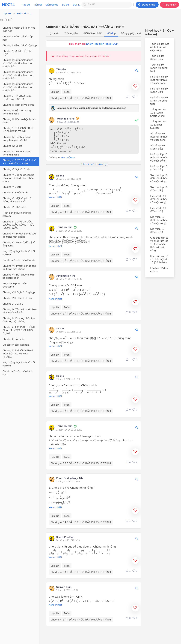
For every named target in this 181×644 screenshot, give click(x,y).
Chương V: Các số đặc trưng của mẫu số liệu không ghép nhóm (18, 178)
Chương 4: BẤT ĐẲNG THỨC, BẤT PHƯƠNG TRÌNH (19, 162)
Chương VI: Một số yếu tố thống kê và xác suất (17, 200)
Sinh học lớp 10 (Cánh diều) (159, 189)
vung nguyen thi (65, 276)
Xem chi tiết (55, 197)
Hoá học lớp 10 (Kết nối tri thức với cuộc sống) (159, 157)
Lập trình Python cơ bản (160, 270)
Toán (67, 92)
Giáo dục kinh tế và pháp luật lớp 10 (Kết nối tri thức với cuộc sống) (159, 244)
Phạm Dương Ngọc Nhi (70, 478)
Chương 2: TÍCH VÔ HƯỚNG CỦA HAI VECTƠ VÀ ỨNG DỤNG (19, 330)
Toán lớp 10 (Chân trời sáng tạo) (159, 68)
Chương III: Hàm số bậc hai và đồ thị (19, 121)
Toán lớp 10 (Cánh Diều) (157, 57)
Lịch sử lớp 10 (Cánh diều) (158, 210)
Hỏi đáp (111, 33)
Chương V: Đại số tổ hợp (16, 169)
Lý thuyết (54, 33)
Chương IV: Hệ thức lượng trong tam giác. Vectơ (17, 138)
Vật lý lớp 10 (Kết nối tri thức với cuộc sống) (159, 137)
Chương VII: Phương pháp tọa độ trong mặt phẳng (19, 235)
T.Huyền (61, 69)
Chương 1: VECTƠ (13, 304)
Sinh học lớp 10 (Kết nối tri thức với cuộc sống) (159, 178)
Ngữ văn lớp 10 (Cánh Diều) (159, 90)
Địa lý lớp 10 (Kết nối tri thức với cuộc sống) (159, 220)
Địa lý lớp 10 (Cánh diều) (157, 230)
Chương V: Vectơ (12, 187)
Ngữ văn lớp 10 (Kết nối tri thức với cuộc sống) (159, 80)
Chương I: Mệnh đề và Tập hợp (18, 38)
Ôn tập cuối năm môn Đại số (19, 260)
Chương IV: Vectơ (12, 146)
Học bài (26, 5)
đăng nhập (91, 56)
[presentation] (67, 83)
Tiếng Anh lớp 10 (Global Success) (158, 125)
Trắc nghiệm (71, 33)
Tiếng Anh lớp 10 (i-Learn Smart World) (158, 113)
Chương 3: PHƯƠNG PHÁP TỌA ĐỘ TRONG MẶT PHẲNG (18, 353)
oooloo (60, 329)
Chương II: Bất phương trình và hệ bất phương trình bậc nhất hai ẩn (18, 63)
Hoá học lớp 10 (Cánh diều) (159, 168)
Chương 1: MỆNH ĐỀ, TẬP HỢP (18, 53)
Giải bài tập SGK (93, 33)
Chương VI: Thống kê (14, 207)
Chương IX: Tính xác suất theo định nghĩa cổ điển (20, 311)
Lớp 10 (7, 13)
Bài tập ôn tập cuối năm (16, 345)
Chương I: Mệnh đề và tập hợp (20, 45)
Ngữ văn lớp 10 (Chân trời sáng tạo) (159, 101)
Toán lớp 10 (24, 13)
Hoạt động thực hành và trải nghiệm (19, 253)
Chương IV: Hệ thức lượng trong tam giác (17, 153)
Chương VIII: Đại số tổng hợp (19, 292)
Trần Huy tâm (64, 227)
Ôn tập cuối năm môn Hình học (18, 373)
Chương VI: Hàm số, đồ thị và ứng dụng (19, 244)
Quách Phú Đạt (65, 537)
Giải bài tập (52, 5)
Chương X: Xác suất (14, 339)
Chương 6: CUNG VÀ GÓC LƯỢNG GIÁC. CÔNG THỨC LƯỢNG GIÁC (18, 225)
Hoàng (60, 176)
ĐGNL (76, 5)
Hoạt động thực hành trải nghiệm (17, 214)
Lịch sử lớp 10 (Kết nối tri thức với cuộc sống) (159, 199)
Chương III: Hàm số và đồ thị (18, 105)
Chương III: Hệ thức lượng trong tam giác (17, 112)
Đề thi (65, 5)
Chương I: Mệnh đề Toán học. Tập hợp (19, 29)
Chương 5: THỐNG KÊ (15, 192)
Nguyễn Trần (64, 587)
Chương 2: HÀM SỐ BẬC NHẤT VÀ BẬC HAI (17, 97)
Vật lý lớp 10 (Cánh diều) (157, 147)
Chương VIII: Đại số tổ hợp (17, 298)
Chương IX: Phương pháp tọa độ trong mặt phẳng (19, 320)
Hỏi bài (38, 5)
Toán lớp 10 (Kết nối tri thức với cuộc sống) (160, 47)
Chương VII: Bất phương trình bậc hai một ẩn (19, 276)
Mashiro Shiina (66, 119)
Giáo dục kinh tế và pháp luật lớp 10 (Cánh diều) (159, 259)
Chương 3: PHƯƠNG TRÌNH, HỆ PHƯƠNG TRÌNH (19, 130)
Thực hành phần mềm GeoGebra (15, 285)
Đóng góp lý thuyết (132, 33)
